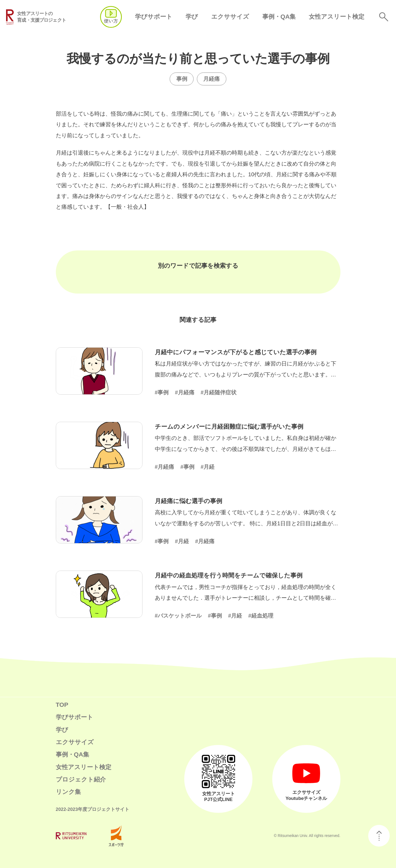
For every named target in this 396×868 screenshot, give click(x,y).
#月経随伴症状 (218, 392)
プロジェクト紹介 (81, 779)
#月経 (207, 467)
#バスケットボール (178, 616)
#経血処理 (261, 616)
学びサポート (154, 17)
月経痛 (211, 79)
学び (192, 17)
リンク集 (68, 792)
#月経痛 (185, 392)
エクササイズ (230, 17)
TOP (62, 705)
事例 (182, 79)
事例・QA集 (279, 17)
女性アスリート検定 (337, 17)
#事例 (162, 392)
